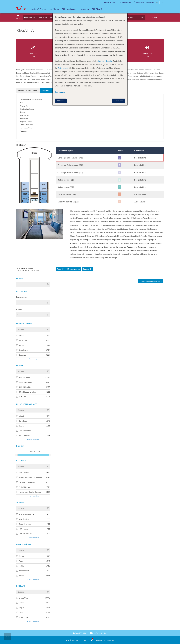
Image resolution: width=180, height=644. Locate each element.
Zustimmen (118, 101)
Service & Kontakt (111, 2)
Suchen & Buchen (39, 9)
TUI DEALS (97, 9)
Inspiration (85, 9)
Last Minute (54, 9)
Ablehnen (61, 101)
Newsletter (126, 2)
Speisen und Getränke (28, 91)
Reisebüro (139, 2)
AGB (67, 640)
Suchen (154, 18)
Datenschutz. (63, 68)
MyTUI (150, 2)
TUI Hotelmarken (70, 9)
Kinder (19, 309)
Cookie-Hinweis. (105, 61)
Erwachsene (21, 297)
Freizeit (45, 91)
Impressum (76, 640)
